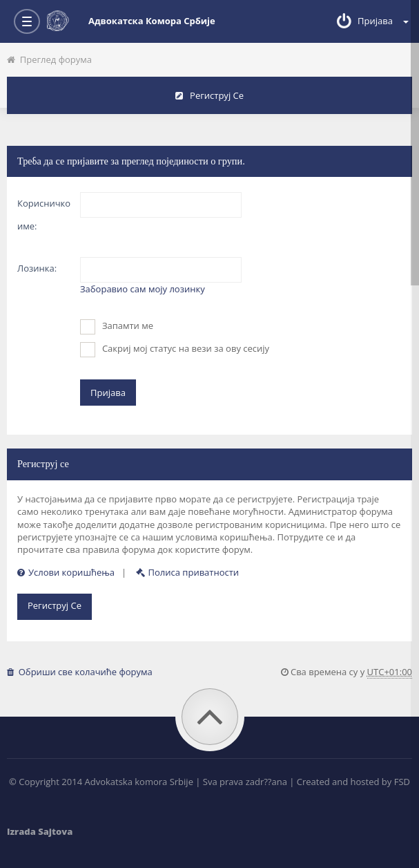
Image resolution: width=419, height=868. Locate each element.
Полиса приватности (188, 572)
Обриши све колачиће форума (80, 672)
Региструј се (209, 95)
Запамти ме (117, 327)
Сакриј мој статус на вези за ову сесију (175, 350)
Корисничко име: (44, 215)
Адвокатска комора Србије (131, 21)
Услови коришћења (66, 572)
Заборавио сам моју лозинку (143, 289)
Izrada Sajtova (40, 831)
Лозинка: (37, 268)
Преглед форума (49, 59)
